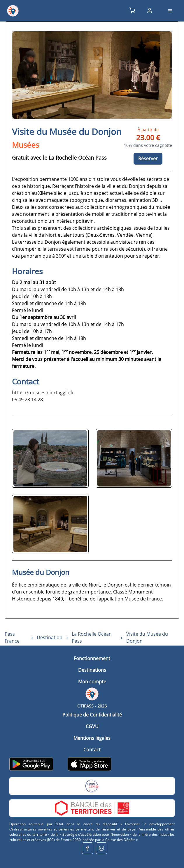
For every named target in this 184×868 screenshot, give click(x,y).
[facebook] (87, 848)
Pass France (12, 637)
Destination (50, 637)
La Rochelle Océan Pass (92, 637)
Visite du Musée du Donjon (147, 637)
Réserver (148, 158)
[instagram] (101, 848)
